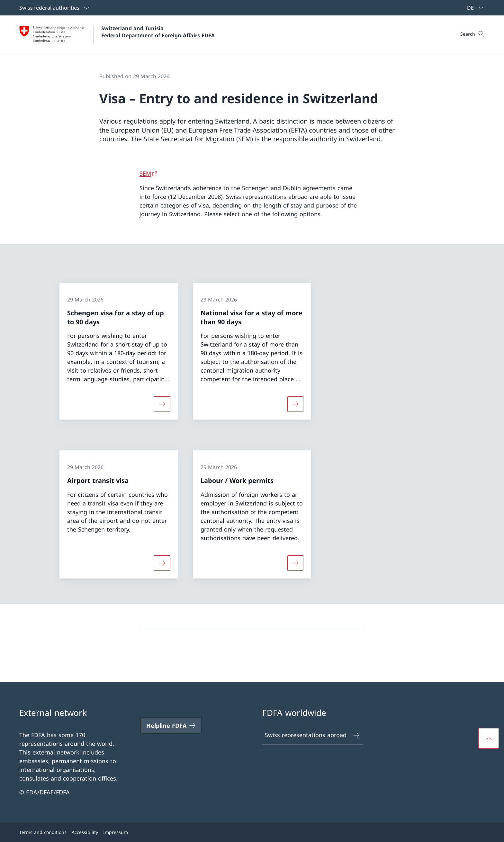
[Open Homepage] (117, 35)
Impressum (116, 832)
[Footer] (252, 832)
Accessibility (85, 832)
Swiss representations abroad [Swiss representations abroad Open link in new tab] (312, 735)
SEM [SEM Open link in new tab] (145, 173)
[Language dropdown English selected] (473, 8)
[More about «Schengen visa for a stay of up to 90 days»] (162, 404)
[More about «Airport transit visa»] (162, 563)
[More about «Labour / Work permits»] (295, 563)
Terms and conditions (43, 832)
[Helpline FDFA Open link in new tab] (171, 726)
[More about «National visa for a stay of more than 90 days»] (295, 404)
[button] (489, 738)
